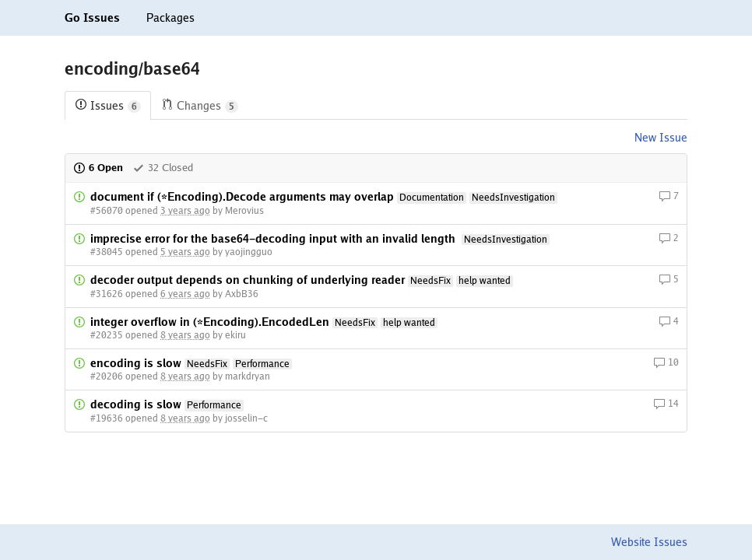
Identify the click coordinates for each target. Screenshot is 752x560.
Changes (200, 106)
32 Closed (163, 168)
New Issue (661, 138)
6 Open (98, 168)
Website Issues (649, 542)
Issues (108, 106)
